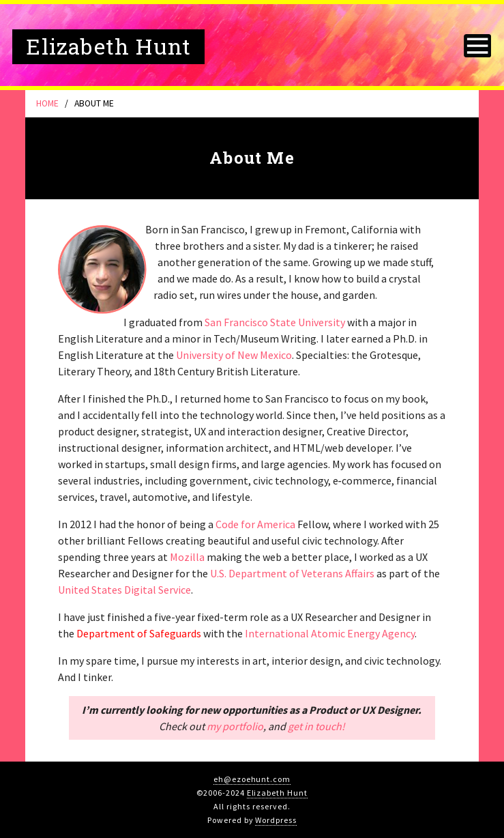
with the (223, 633)
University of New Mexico (234, 355)
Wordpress (276, 820)
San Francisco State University (275, 322)
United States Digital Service (124, 590)
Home (47, 103)
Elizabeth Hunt (277, 793)
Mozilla (187, 557)
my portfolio (235, 726)
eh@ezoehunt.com (252, 779)
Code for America (255, 524)
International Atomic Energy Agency (330, 633)
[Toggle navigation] (477, 45)
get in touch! (316, 726)
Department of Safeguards (139, 633)
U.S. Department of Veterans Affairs (292, 573)
